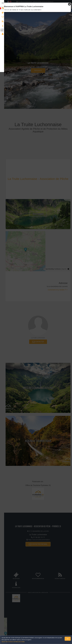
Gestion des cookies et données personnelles (13, 642)
